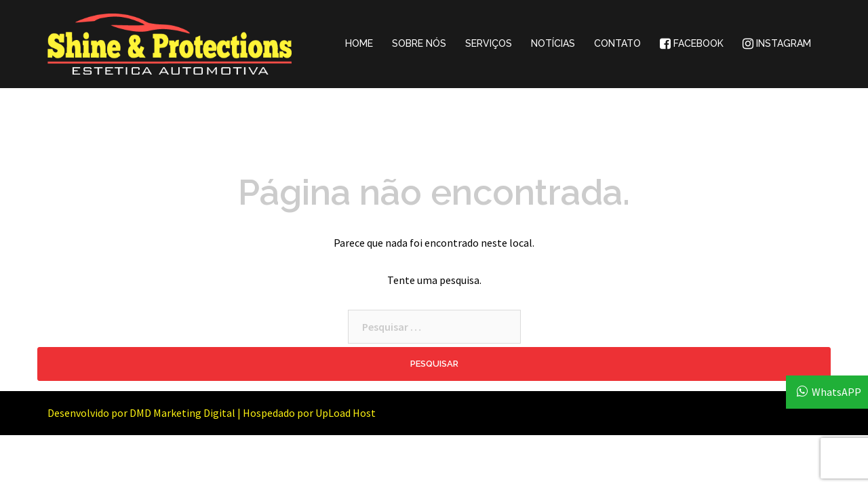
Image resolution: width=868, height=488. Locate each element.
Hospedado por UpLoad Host (309, 413)
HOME (359, 43)
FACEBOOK (692, 43)
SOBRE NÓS (419, 43)
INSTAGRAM (777, 43)
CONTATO (617, 43)
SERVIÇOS (489, 43)
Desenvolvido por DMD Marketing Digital (141, 413)
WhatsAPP (836, 392)
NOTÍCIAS (553, 43)
